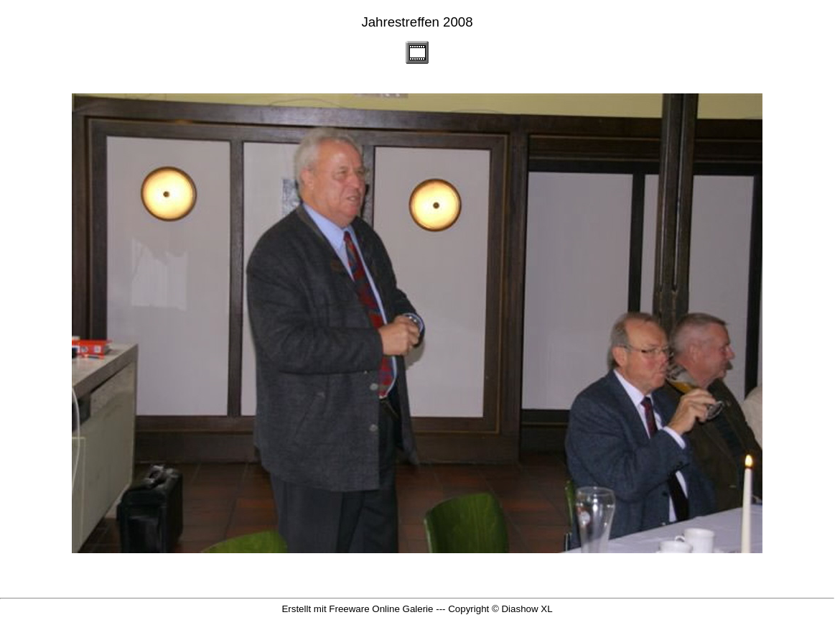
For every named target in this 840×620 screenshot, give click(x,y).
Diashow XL (527, 609)
